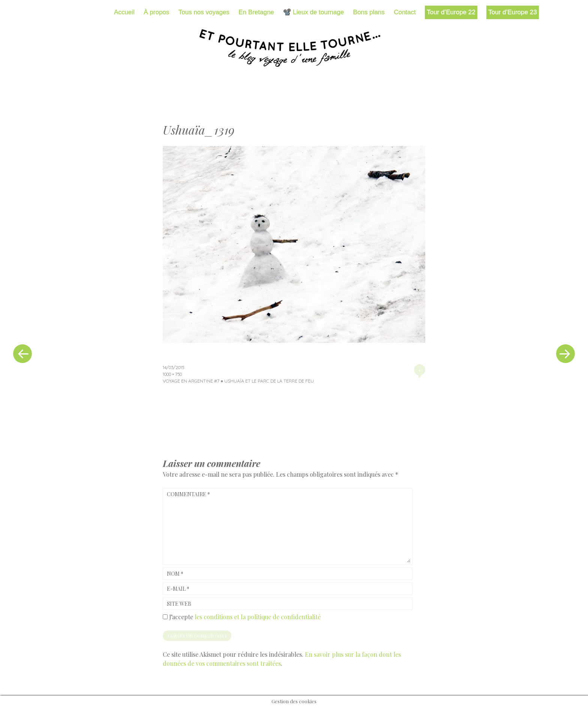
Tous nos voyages (204, 12)
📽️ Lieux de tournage (313, 12)
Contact (405, 12)
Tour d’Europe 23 (512, 12)
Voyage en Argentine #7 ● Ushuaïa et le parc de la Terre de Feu (238, 381)
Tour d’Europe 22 (451, 12)
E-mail (178, 589)
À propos (156, 12)
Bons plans (369, 12)
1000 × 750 (172, 374)
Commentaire (188, 494)
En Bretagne (256, 12)
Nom (175, 574)
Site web (179, 604)
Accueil (124, 12)
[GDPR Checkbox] (165, 617)
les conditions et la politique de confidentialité (258, 617)
